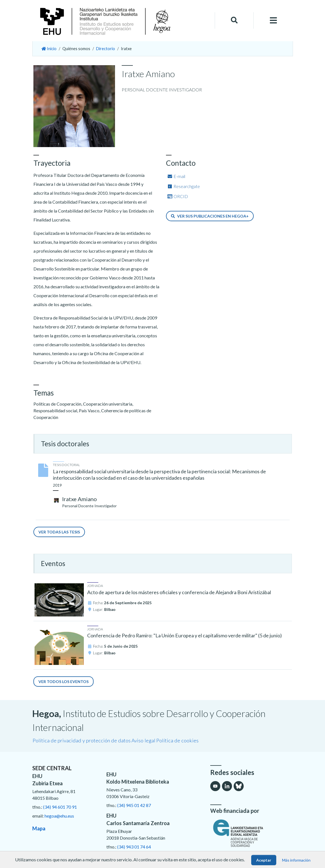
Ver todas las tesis (59, 532)
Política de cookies (177, 740)
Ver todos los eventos (63, 682)
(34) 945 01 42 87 (134, 805)
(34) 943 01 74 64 (134, 847)
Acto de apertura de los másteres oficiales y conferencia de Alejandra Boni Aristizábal (179, 592)
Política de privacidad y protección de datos (82, 740)
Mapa (39, 828)
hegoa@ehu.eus (59, 816)
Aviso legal (143, 740)
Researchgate (184, 186)
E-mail (176, 176)
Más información (296, 860)
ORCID (178, 196)
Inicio (49, 49)
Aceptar (264, 860)
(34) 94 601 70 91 (60, 807)
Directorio (106, 49)
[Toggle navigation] (273, 20)
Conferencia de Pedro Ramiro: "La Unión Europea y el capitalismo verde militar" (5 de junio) (185, 635)
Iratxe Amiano (80, 499)
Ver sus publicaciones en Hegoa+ (210, 216)
